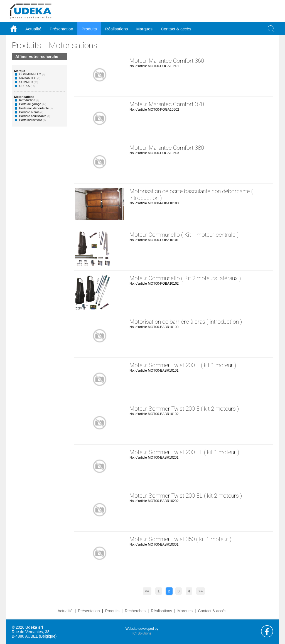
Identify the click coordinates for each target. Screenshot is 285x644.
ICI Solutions (142, 633)
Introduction (27, 100)
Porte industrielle (31, 120)
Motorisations (73, 45)
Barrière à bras (29, 112)
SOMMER (26, 82)
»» (201, 591)
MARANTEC (28, 78)
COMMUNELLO (30, 74)
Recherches (135, 611)
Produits (26, 45)
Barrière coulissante (33, 116)
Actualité (65, 611)
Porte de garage (30, 104)
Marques (185, 611)
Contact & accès (176, 29)
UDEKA (24, 86)
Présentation (89, 611)
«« (147, 591)
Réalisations (161, 611)
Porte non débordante (34, 108)
